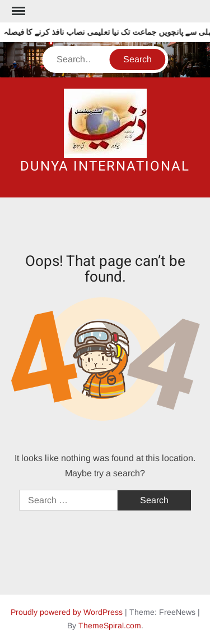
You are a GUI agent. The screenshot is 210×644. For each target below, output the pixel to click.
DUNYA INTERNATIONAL (105, 166)
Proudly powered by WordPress (67, 612)
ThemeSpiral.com (110, 625)
